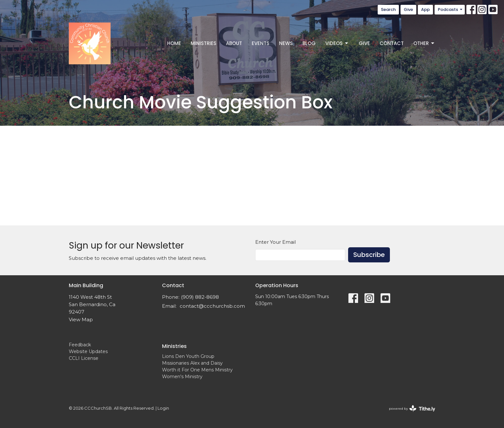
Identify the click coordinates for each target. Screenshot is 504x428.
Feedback (80, 345)
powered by (412, 409)
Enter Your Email (275, 242)
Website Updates (88, 351)
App (425, 9)
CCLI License (84, 358)
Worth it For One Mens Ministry (197, 370)
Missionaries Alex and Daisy (192, 363)
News (286, 43)
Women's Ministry (182, 377)
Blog (309, 43)
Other (424, 43)
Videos (337, 43)
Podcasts (450, 9)
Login (163, 408)
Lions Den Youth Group (188, 356)
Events (261, 43)
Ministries (203, 43)
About (234, 43)
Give (408, 9)
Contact (392, 43)
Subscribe (369, 255)
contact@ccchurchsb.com (212, 306)
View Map (81, 319)
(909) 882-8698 (200, 297)
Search (388, 9)
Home (174, 43)
